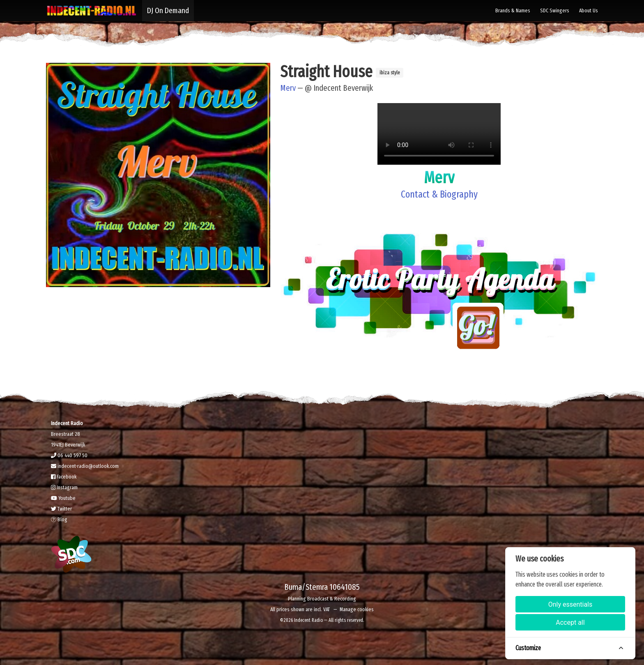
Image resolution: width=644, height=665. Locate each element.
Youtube (63, 498)
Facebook (64, 477)
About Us (589, 10)
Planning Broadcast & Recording (322, 599)
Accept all (570, 622)
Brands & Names (513, 10)
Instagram (64, 487)
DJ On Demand (168, 10)
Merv (288, 88)
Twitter (61, 509)
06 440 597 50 (69, 455)
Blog (59, 519)
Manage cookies (357, 609)
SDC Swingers (555, 10)
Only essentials (570, 604)
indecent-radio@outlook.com (85, 466)
